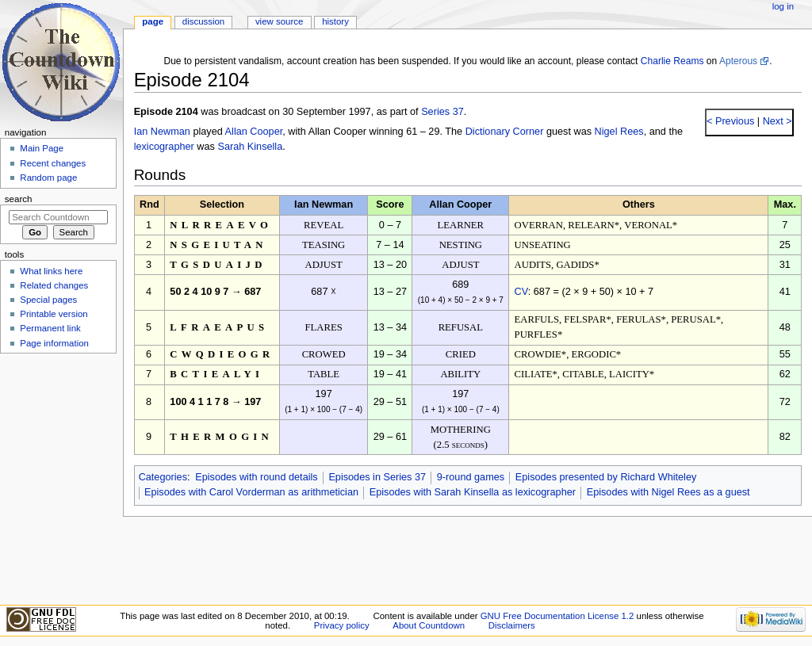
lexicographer (164, 147)
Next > (776, 121)
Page (153, 21)
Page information (54, 343)
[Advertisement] (58, 478)
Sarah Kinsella (250, 147)
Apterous (738, 61)
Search (19, 199)
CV (521, 292)
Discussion (203, 21)
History (335, 21)
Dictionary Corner (505, 132)
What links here (51, 271)
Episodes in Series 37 (377, 477)
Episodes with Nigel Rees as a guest (668, 492)
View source (279, 21)
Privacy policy (342, 625)
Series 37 (442, 112)
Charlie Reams (672, 61)
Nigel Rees (619, 132)
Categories (163, 477)
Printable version (54, 314)
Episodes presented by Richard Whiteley (606, 477)
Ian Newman (162, 132)
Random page (48, 178)
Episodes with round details (256, 477)
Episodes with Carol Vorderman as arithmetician (251, 492)
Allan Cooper (254, 132)
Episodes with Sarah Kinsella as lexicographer (473, 492)
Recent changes (53, 163)
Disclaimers (512, 625)
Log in (783, 6)
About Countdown (429, 625)
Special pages (48, 300)
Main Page (42, 148)
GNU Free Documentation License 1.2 (557, 616)
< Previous (730, 121)
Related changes (54, 285)
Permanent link (50, 328)
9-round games (471, 477)
